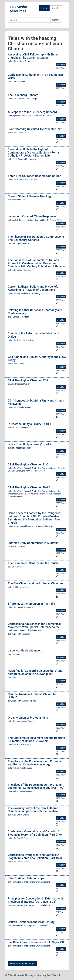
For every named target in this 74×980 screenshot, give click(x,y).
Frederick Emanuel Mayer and (23, 526)
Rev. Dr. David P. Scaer (20, 838)
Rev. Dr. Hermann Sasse (20, 634)
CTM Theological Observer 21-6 (28, 464)
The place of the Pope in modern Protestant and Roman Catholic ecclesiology (36, 763)
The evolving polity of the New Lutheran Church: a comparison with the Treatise (33, 810)
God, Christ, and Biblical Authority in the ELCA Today (37, 358)
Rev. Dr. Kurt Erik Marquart (21, 745)
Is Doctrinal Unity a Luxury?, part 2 (30, 444)
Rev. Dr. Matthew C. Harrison (22, 61)
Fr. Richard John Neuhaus (21, 768)
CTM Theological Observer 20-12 (29, 487)
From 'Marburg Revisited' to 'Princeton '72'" (35, 129)
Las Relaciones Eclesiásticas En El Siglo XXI (36, 942)
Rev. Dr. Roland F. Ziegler (21, 407)
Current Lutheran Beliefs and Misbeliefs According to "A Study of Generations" (33, 288)
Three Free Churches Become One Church (34, 176)
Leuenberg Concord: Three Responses (32, 216)
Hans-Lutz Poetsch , (19, 220)
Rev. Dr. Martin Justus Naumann (24, 179)
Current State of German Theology (30, 196)
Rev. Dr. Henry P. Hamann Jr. (22, 607)
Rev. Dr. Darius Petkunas (20, 270)
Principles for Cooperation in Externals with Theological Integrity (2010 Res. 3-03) (35, 900)
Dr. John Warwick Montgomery (23, 159)
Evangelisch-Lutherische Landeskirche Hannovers (31, 116)
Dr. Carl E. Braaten (18, 81)
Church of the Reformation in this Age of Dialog (34, 335)
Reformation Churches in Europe (24, 99)
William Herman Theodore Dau (23, 701)
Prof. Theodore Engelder (20, 428)
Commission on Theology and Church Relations (30, 882)
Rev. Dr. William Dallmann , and (37, 494)
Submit (56, 20)
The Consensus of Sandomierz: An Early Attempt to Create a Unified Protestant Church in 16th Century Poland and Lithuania (36, 263)
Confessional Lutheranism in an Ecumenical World (36, 76)
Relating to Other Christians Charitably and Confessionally (35, 312)
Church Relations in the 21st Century (31, 922)
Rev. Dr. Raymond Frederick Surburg (25, 293)
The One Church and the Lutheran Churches (36, 583)
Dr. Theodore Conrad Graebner (23, 721)
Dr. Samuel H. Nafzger (20, 317)
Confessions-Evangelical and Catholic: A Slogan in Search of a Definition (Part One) (35, 833)
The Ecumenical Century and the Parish (33, 563)
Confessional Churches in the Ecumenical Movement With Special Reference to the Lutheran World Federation (34, 627)
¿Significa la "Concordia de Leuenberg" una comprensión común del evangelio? (35, 672)
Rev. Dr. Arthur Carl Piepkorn (22, 340)
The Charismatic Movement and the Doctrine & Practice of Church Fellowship (36, 739)
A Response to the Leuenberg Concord (32, 112)
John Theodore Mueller (20, 384)
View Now (61, 65)
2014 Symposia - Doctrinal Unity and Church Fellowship (36, 402)
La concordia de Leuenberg (25, 650)
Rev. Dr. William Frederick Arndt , (24, 468)
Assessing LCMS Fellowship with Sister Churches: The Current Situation (33, 56)
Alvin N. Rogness (17, 567)
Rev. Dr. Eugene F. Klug (20, 133)
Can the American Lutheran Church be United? (32, 696)
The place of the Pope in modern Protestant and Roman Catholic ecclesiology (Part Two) (36, 786)
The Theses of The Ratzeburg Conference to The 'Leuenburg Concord (36, 238)
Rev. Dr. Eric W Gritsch (20, 815)
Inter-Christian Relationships (26, 878)
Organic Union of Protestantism (28, 718)
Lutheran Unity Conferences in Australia (33, 543)
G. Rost (13, 678)
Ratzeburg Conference (20, 243)
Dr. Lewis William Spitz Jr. (46, 526)
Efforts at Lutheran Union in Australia (31, 604)
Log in (44, 8)
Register (56, 8)
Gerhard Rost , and (35, 220)
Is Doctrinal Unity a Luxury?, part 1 (30, 424)
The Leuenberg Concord (23, 95)
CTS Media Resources (18, 9)
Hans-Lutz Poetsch (18, 200)
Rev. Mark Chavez (18, 364)
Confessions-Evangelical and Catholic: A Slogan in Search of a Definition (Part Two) (35, 856)
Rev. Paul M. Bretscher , (48, 468)
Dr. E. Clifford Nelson (19, 587)
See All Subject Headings (22, 964)
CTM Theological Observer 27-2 (28, 380)
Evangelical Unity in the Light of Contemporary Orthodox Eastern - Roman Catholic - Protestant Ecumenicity (34, 152)
